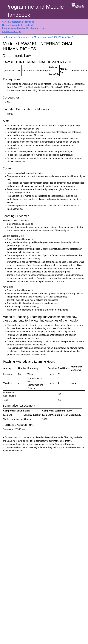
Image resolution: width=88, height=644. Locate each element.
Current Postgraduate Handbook (18, 25)
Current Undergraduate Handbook (19, 22)
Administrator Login (12, 32)
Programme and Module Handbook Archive (23, 28)
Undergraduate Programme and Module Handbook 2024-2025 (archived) (38, 37)
